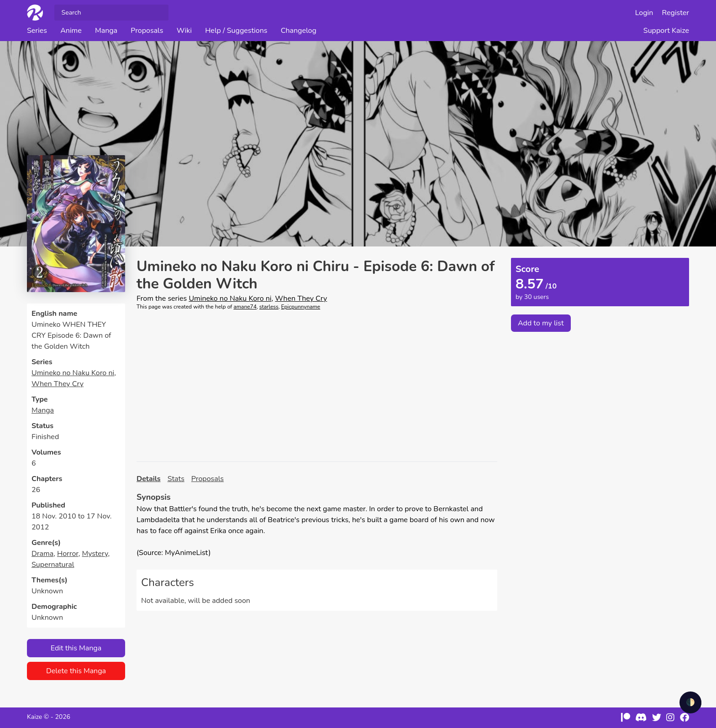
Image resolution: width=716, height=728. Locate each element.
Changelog (299, 31)
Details (149, 479)
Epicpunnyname (301, 307)
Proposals (147, 31)
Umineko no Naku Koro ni (73, 373)
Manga (106, 31)
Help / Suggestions (236, 31)
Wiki (184, 31)
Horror (68, 554)
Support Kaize (666, 31)
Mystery (95, 554)
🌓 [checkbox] (690, 702)
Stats (176, 479)
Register (676, 13)
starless (269, 307)
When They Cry (58, 384)
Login (644, 13)
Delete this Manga (76, 671)
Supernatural (53, 565)
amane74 (245, 307)
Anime (71, 31)
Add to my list (541, 323)
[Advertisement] (317, 386)
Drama (42, 554)
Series (37, 31)
